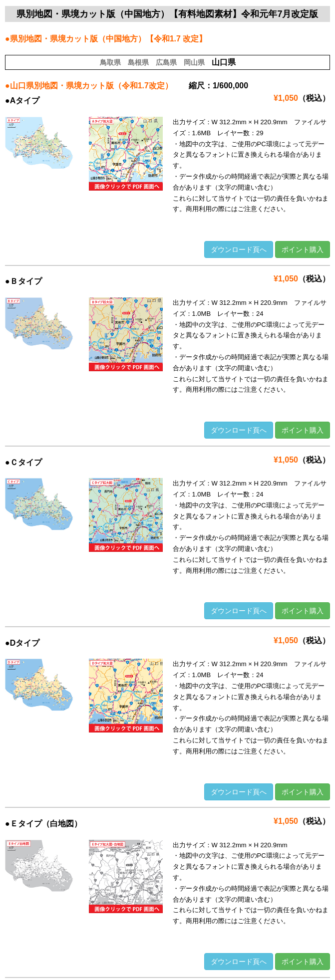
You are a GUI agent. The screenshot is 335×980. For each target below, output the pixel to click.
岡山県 (194, 62)
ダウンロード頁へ (239, 249)
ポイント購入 (303, 249)
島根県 (138, 62)
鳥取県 (110, 62)
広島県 (166, 62)
